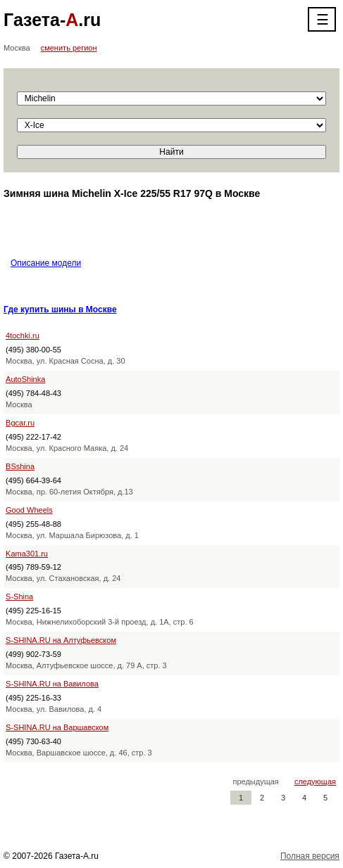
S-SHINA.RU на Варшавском (57, 727)
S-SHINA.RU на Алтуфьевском (61, 640)
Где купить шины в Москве (60, 309)
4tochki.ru (23, 336)
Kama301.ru (27, 554)
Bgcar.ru (20, 423)
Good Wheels (29, 510)
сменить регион (69, 48)
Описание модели (46, 263)
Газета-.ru (52, 20)
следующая (315, 781)
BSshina (20, 466)
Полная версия (310, 856)
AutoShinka (25, 379)
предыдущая (256, 781)
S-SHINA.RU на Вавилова (52, 684)
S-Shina (19, 596)
